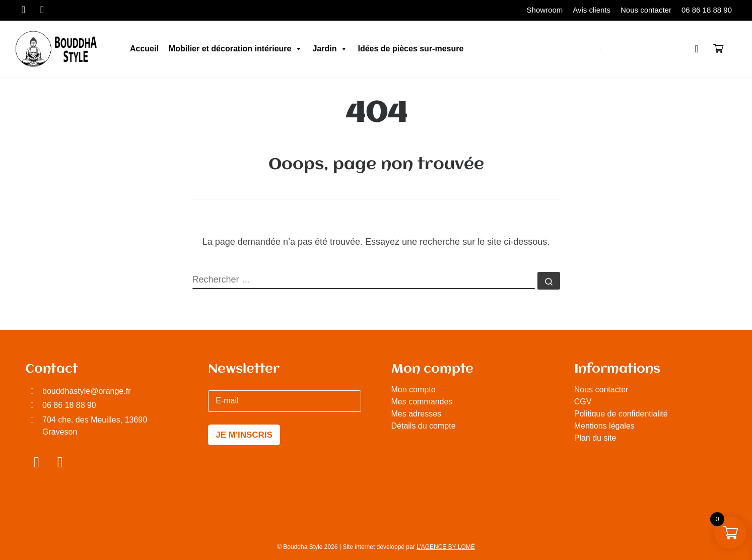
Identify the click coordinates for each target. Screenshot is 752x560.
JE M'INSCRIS (244, 435)
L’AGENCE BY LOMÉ (446, 547)
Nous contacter (601, 390)
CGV (583, 402)
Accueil (144, 49)
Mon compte (414, 390)
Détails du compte (424, 426)
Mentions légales (604, 426)
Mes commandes (422, 402)
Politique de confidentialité (621, 414)
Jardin (330, 49)
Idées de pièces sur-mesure (411, 49)
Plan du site (595, 438)
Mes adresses (417, 414)
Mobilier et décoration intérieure (236, 49)
